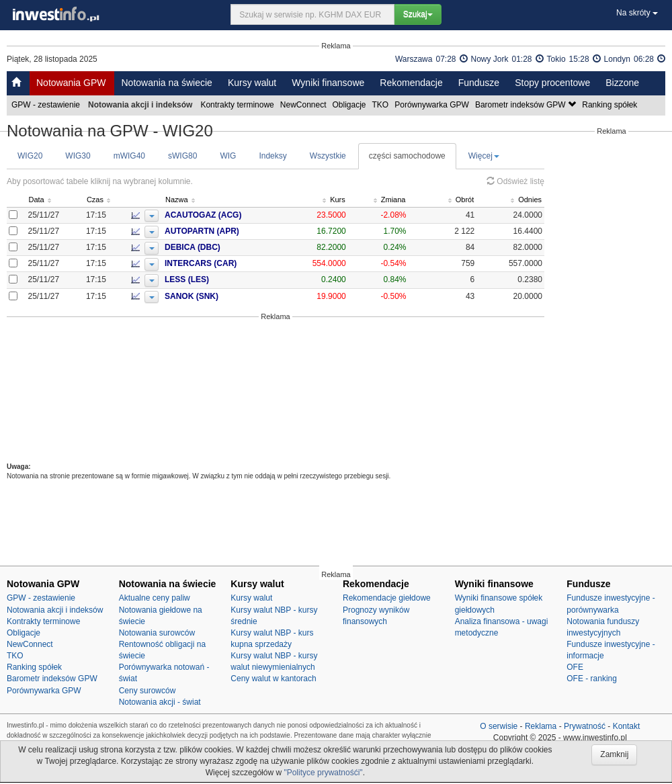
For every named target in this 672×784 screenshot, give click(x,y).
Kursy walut (252, 83)
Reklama (541, 726)
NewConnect (304, 105)
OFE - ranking (592, 679)
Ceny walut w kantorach (273, 679)
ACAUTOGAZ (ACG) (226, 215)
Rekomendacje (411, 83)
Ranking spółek (611, 105)
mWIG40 (129, 156)
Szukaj (418, 14)
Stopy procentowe (552, 83)
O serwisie (499, 726)
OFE (575, 667)
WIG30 (78, 156)
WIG (228, 156)
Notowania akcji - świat (160, 702)
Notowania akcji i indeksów (55, 610)
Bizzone (622, 83)
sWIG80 (182, 156)
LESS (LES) (210, 279)
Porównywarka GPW (433, 105)
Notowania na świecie (166, 83)
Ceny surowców (148, 691)
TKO (382, 105)
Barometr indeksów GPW (527, 105)
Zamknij (614, 754)
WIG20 (30, 156)
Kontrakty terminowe (238, 105)
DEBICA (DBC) (215, 247)
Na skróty (637, 13)
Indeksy (272, 156)
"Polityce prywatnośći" (323, 773)
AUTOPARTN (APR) (225, 231)
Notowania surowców (157, 633)
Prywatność (585, 726)
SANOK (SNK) (214, 296)
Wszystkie (328, 156)
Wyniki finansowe (328, 83)
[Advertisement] (276, 392)
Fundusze (479, 83)
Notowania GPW (71, 83)
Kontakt (627, 726)
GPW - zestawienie (47, 105)
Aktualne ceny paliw (155, 598)
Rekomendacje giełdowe (387, 598)
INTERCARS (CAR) (223, 263)
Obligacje (350, 105)
